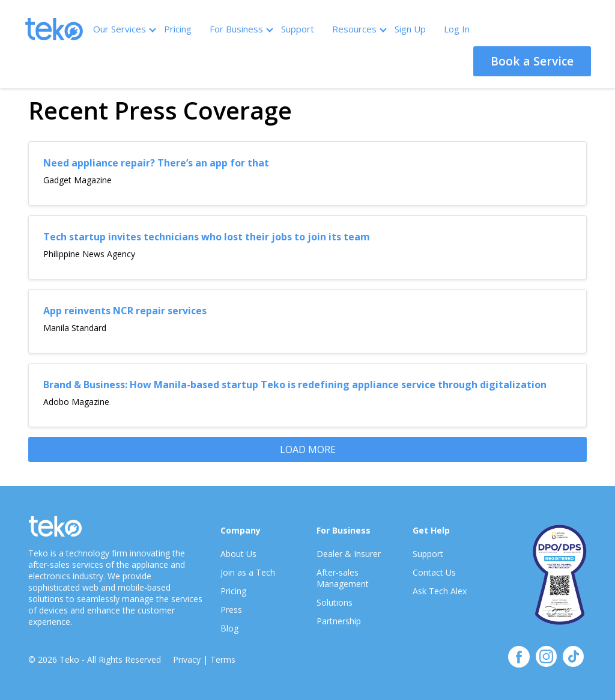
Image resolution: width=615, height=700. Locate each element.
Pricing (178, 29)
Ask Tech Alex (440, 591)
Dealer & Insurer (349, 554)
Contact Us (434, 572)
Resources (359, 29)
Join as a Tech (248, 572)
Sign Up (410, 29)
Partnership (339, 621)
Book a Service (532, 61)
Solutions (335, 602)
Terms (223, 659)
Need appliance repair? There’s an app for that (156, 163)
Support (298, 29)
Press (231, 610)
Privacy (187, 659)
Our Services (124, 29)
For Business (241, 29)
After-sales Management (343, 578)
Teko (54, 29)
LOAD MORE (308, 449)
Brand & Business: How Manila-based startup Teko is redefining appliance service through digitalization (295, 385)
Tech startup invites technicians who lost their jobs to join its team (207, 237)
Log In (457, 29)
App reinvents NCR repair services (125, 311)
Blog (229, 628)
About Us (238, 554)
